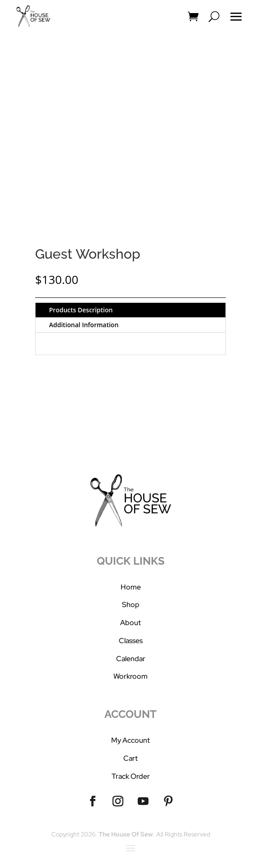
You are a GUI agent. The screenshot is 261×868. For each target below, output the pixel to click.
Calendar (131, 659)
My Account (130, 740)
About (130, 623)
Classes (131, 641)
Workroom (130, 676)
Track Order (131, 776)
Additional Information (84, 325)
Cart (130, 758)
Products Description (81, 310)
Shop (131, 605)
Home (131, 587)
